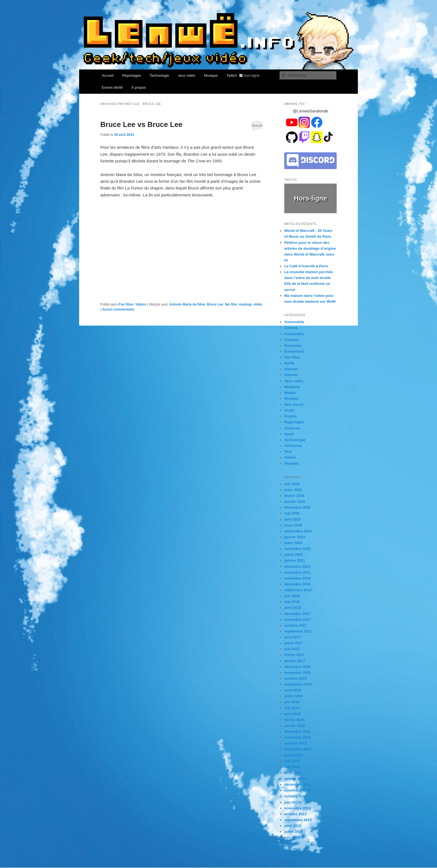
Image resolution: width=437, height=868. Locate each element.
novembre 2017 (298, 620)
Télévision (293, 446)
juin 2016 (292, 702)
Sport (289, 434)
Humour (291, 369)
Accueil (108, 75)
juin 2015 (292, 761)
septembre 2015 (298, 749)
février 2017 (294, 655)
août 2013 (293, 826)
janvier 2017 (295, 661)
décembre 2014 (297, 784)
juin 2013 (292, 837)
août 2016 (293, 690)
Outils (289, 410)
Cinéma (291, 328)
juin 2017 (292, 649)
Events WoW (112, 87)
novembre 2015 (298, 737)
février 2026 (294, 496)
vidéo (258, 304)
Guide (289, 363)
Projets (290, 416)
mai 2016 (292, 708)
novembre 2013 (298, 808)
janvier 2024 (295, 537)
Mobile (290, 393)
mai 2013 (292, 843)
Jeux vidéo (186, 75)
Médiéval (292, 387)
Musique (211, 75)
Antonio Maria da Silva (187, 304)
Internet (291, 375)
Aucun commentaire (257, 127)
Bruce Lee (215, 304)
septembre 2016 (298, 684)
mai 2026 (292, 484)
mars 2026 (293, 490)
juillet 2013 (293, 832)
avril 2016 (292, 714)
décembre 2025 (297, 507)
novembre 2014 (298, 790)
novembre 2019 (298, 578)
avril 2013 (292, 849)
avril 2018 (292, 608)
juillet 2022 (293, 555)
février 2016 (294, 720)
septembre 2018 (298, 590)
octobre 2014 (295, 796)
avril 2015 (292, 773)
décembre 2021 (297, 567)
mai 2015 (292, 767)
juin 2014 (292, 802)
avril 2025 (292, 519)
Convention (294, 334)
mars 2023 (293, 543)
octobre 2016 (295, 678)
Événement (294, 351)
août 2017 (293, 637)
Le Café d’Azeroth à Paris (306, 266)
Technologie (159, 75)
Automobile (294, 322)
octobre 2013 (295, 814)
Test (288, 452)
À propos (139, 87)
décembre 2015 (297, 731)
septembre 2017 (298, 631)
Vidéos (141, 304)
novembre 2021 (298, 572)
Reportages (132, 75)
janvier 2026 (295, 502)
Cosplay (291, 340)
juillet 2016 (293, 696)
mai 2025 (292, 513)
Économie (293, 346)
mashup (245, 304)
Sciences (292, 428)
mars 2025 (293, 525)
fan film (231, 304)
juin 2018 (292, 596)
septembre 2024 (298, 531)
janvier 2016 (295, 726)
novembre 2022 (298, 549)
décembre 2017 (297, 614)
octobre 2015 (295, 743)
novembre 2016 (298, 673)
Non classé (294, 404)
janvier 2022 (295, 560)
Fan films (126, 304)
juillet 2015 (293, 755)
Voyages (292, 463)
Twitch (243, 75)
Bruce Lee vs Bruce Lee (141, 124)
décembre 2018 (297, 584)
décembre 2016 (297, 667)
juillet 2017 (293, 643)
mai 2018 (292, 602)
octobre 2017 (295, 625)
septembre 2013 (298, 820)
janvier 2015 (295, 779)
